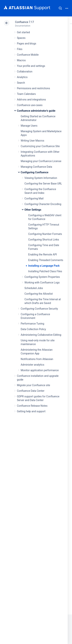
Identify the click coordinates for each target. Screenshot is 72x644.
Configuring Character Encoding (43, 204)
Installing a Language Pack (44, 266)
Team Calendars (26, 94)
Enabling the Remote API (42, 255)
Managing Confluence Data (36, 167)
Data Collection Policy (33, 329)
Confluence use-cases (30, 105)
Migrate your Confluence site (33, 385)
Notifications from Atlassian (37, 359)
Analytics (22, 77)
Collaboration (25, 72)
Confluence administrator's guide (36, 111)
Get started (23, 32)
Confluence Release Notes (32, 406)
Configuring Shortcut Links (44, 240)
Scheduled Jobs (34, 288)
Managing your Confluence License (41, 161)
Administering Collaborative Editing (41, 335)
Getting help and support (31, 411)
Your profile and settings (31, 66)
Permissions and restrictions (33, 88)
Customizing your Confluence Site (40, 146)
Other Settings (33, 210)
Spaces (21, 38)
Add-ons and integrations (31, 100)
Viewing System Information (41, 178)
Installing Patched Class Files (45, 271)
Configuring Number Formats (45, 234)
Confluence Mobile (28, 55)
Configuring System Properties (42, 277)
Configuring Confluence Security (39, 309)
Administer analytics (32, 365)
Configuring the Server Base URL (43, 184)
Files (20, 49)
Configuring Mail (34, 198)
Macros (21, 60)
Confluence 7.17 (24, 22)
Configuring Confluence (34, 172)
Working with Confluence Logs (42, 283)
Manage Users (29, 126)
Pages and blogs (27, 44)
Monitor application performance (40, 370)
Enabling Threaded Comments (46, 260)
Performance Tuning (32, 324)
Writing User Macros (32, 141)
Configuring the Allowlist (39, 294)
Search (60, 8)
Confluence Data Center (31, 391)
